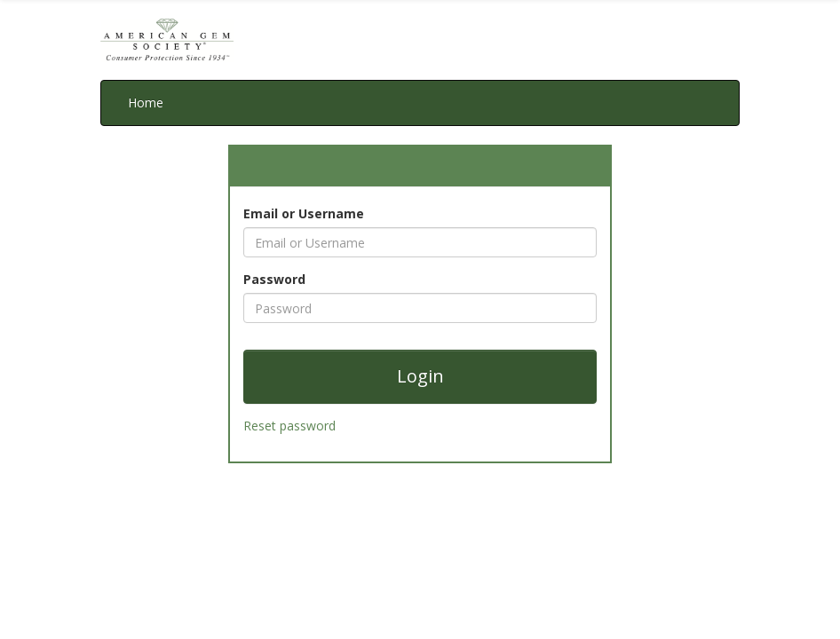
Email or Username (304, 213)
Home (146, 103)
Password (274, 279)
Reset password (289, 426)
